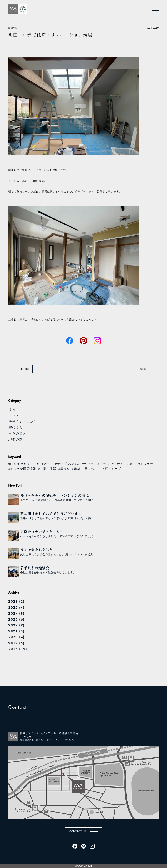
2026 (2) (16, 601)
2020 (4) (16, 637)
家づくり (16, 428)
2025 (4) (16, 608)
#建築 (76, 469)
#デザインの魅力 (124, 464)
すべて (14, 410)
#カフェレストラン (96, 464)
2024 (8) (16, 613)
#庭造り (64, 469)
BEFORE (25, 369)
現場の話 (13, 28)
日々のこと (17, 433)
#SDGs (14, 464)
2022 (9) (16, 625)
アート (14, 416)
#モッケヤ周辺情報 (22, 469)
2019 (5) (16, 643)
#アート (47, 464)
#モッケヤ (146, 464)
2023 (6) (16, 619)
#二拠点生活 (47, 469)
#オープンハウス (68, 464)
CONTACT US (78, 831)
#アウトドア (30, 464)
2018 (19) (18, 649)
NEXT (143, 369)
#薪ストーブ (112, 469)
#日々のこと (92, 469)
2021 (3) (16, 631)
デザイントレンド (23, 422)
